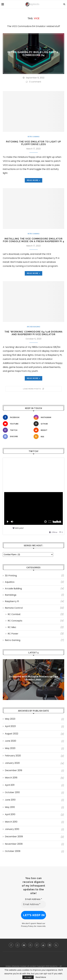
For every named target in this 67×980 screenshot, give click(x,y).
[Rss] (48, 437)
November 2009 (14, 844)
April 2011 (10, 785)
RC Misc (36, 627)
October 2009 (13, 851)
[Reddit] (48, 430)
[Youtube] (17, 424)
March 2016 (11, 778)
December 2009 (14, 837)
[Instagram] (48, 417)
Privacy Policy (27, 926)
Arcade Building (33, 327)
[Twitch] (17, 430)
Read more (33, 180)
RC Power (36, 634)
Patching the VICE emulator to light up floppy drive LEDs (33, 143)
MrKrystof (19, 528)
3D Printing (34, 576)
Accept (28, 977)
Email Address (34, 899)
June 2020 (10, 741)
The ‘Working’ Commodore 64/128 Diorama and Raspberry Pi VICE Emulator (33, 333)
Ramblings (34, 595)
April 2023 (10, 726)
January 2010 (12, 829)
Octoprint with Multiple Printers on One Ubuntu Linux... (34, 678)
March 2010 (11, 822)
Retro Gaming (34, 137)
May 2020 (10, 748)
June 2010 (10, 800)
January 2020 (12, 763)
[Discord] (17, 437)
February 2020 (13, 756)
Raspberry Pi (34, 601)
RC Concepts (36, 621)
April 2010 (10, 814)
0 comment (33, 82)
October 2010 (12, 792)
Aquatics (34, 582)
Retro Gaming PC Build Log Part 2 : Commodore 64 (34, 54)
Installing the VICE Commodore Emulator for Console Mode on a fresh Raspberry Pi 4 (34, 240)
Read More (41, 977)
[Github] (48, 424)
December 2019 (13, 770)
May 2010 (10, 807)
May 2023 (10, 719)
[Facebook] (17, 417)
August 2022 (12, 734)
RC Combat (36, 614)
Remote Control (34, 608)
